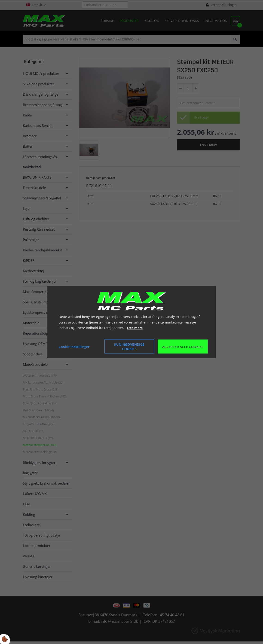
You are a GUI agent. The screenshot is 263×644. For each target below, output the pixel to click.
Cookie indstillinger (74, 346)
